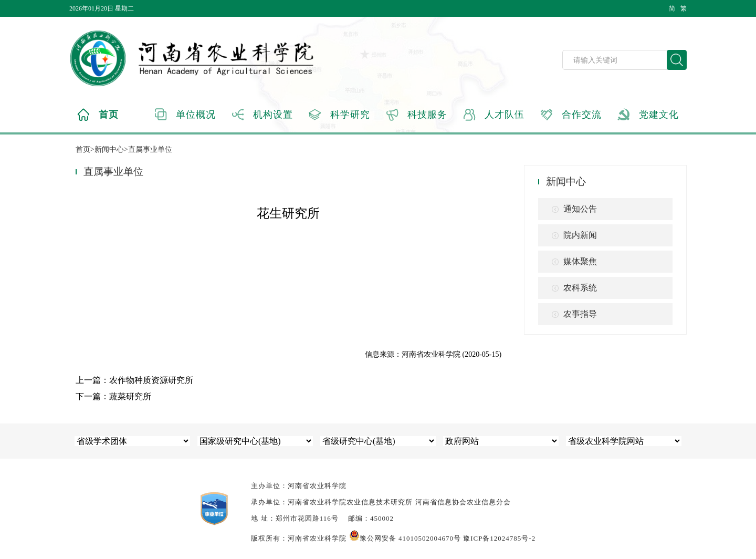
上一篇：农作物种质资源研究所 (134, 380)
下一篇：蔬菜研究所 (113, 396)
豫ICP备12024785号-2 (499, 538)
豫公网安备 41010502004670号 (405, 538)
